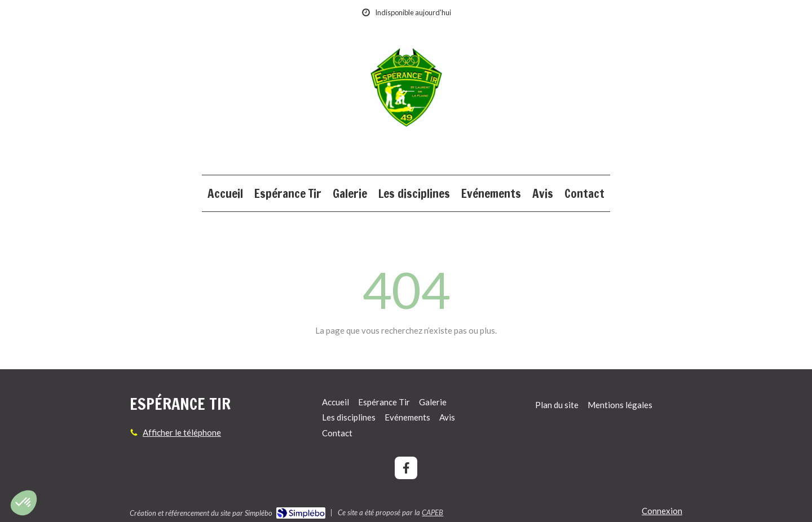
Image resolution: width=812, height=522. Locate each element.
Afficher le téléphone (182, 432)
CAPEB (433, 512)
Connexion (662, 511)
